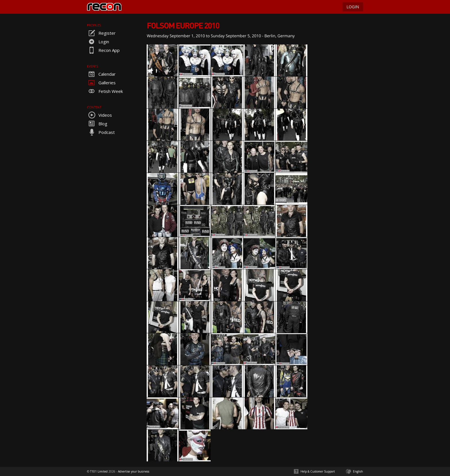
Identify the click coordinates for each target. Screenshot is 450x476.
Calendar (101, 74)
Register (101, 33)
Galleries (101, 83)
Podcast (101, 132)
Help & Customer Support (318, 471)
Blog (97, 124)
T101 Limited (99, 471)
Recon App (103, 50)
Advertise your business (134, 471)
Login (98, 42)
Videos (99, 115)
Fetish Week (105, 91)
